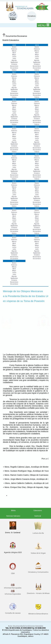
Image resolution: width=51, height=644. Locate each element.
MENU (44, 25)
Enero (14, 47)
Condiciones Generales (34, 626)
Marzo (14, 51)
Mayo (14, 55)
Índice (14, 70)
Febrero (14, 49)
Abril (14, 53)
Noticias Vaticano (13, 516)
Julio (14, 58)
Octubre (14, 64)
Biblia (13, 510)
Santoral (38, 516)
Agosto (14, 60)
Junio (14, 57)
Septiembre (14, 62)
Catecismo (38, 510)
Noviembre (14, 66)
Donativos (32, 16)
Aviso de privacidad (16, 626)
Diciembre (14, 68)
